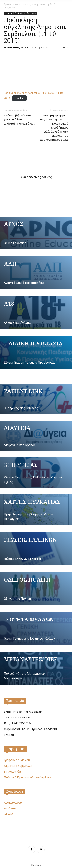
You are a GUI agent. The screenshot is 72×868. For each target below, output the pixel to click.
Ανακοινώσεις (23, 4)
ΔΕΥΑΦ (9, 814)
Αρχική (8, 4)
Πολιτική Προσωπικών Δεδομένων (27, 777)
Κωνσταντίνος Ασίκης (16, 47)
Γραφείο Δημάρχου (17, 760)
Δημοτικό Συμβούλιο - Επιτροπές (21, 13)
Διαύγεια (10, 808)
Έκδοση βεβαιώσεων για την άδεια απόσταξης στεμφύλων (19, 119)
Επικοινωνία (15, 701)
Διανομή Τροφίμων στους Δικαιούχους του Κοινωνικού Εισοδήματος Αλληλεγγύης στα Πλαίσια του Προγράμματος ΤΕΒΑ (53, 127)
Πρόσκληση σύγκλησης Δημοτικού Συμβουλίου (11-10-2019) (35, 30)
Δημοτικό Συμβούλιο (18, 766)
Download (19, 98)
